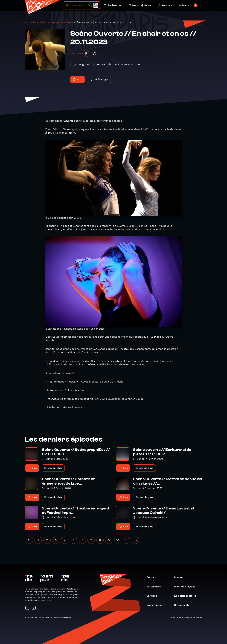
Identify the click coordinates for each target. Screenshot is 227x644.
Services (165, 5)
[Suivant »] (135, 540)
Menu (184, 5)
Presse (180, 577)
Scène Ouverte (62, 22)
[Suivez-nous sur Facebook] (27, 608)
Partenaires (155, 587)
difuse (199, 617)
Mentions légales (186, 587)
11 (126, 540)
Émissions (43, 22)
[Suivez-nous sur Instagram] (34, 608)
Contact (153, 577)
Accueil (29, 22)
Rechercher (113, 5)
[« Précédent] (29, 540)
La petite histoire (187, 596)
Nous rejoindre (140, 5)
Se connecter (184, 605)
